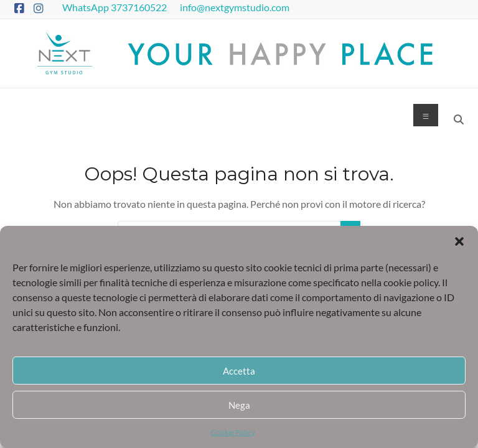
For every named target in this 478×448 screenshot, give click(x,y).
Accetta (239, 371)
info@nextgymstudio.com (236, 7)
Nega (239, 405)
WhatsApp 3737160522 (115, 7)
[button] (459, 241)
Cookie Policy (233, 432)
